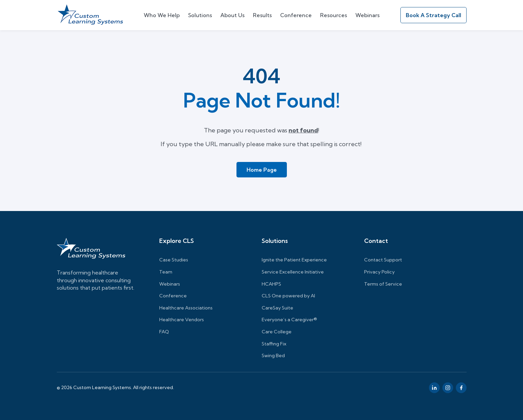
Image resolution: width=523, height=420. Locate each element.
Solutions (200, 15)
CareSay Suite (277, 308)
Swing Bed (273, 355)
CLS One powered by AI (288, 296)
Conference (296, 15)
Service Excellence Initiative (293, 272)
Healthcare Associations (186, 308)
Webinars (367, 15)
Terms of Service (383, 284)
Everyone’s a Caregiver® (289, 320)
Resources (334, 15)
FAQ (164, 332)
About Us (232, 15)
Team (166, 272)
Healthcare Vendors (182, 320)
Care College (277, 332)
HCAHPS (271, 284)
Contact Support (383, 260)
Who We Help (162, 15)
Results (262, 15)
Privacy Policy (379, 272)
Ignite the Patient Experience (294, 260)
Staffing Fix (274, 344)
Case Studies (174, 260)
